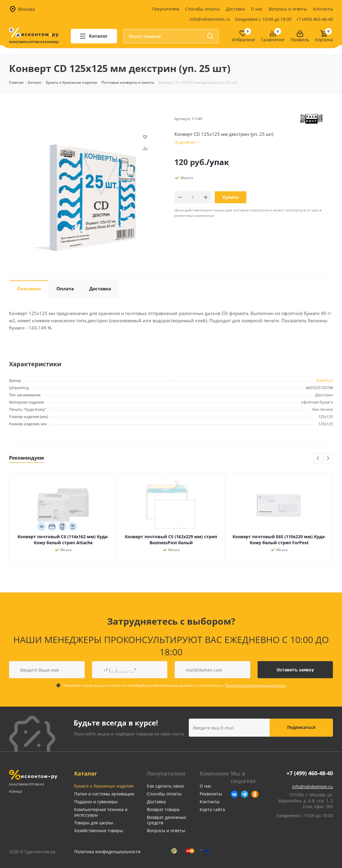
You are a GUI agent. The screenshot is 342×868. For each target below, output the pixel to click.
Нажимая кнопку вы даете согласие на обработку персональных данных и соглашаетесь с (175, 685)
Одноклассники (255, 794)
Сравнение (273, 40)
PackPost (325, 380)
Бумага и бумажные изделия (104, 786)
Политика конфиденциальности (107, 852)
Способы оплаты (203, 9)
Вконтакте (234, 794)
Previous (318, 459)
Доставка (235, 9)
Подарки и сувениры (96, 802)
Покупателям (166, 9)
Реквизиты (211, 794)
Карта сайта (212, 809)
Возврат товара (163, 809)
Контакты (323, 9)
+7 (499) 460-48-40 (315, 19)
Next (328, 459)
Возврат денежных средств (166, 820)
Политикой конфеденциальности (256, 685)
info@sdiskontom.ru (210, 19)
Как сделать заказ (165, 786)
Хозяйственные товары (99, 831)
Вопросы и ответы (288, 9)
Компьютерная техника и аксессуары (101, 812)
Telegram (245, 794)
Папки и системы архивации (104, 794)
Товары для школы (94, 823)
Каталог (86, 773)
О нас (257, 9)
